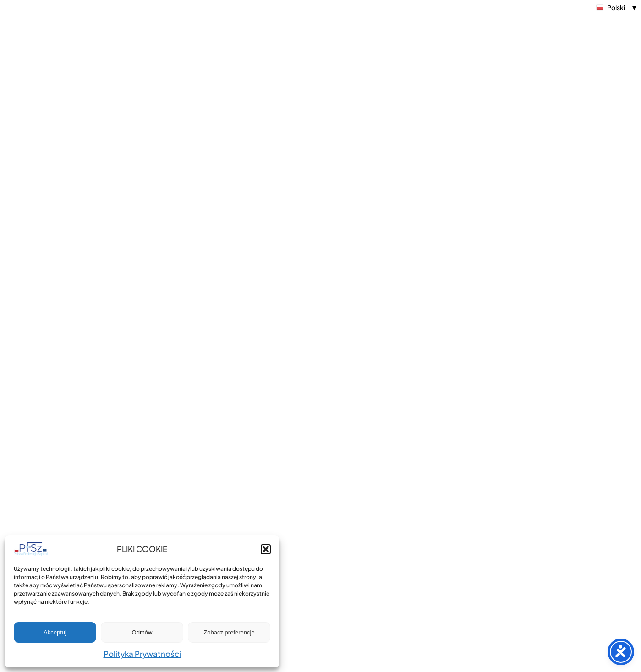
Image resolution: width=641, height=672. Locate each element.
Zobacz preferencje (229, 632)
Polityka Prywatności (142, 654)
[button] (266, 549)
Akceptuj (55, 632)
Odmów (142, 632)
